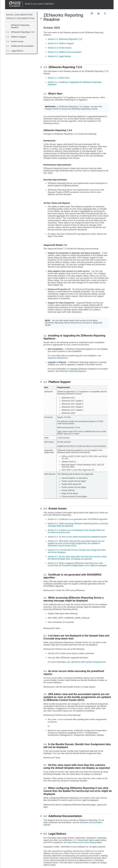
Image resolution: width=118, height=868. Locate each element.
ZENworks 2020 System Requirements (88, 662)
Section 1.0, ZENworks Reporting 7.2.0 (65, 39)
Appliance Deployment (58, 358)
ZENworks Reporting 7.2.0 (23, 32)
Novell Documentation (19, 15)
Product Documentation (20, 18)
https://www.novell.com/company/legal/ (84, 842)
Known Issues (17, 41)
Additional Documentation (22, 46)
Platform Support (18, 37)
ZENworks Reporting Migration (73, 371)
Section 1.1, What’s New (59, 78)
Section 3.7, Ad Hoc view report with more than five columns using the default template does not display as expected (77, 558)
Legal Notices (17, 51)
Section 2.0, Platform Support (61, 43)
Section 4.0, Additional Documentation (65, 52)
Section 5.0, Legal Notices (59, 56)
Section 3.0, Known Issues (60, 48)
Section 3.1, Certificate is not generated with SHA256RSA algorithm (78, 519)
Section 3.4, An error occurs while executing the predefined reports (77, 537)
